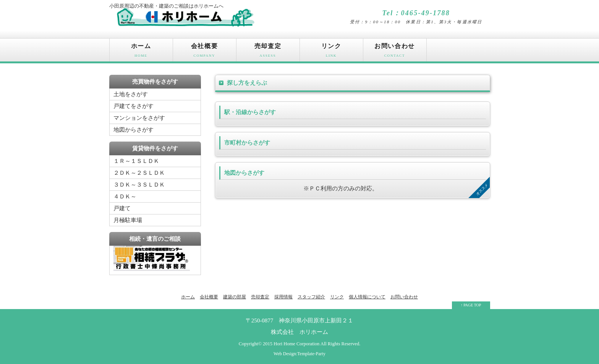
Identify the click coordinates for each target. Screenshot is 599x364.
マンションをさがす (139, 118)
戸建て (122, 208)
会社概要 (205, 52)
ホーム (141, 52)
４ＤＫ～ (125, 196)
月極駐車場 (128, 220)
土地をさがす (131, 94)
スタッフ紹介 (311, 297)
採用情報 (283, 297)
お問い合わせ (395, 52)
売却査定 (268, 52)
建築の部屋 (235, 297)
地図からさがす (134, 130)
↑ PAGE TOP (471, 305)
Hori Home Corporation (296, 344)
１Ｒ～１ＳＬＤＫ (136, 161)
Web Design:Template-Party (299, 354)
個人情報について (367, 297)
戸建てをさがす (134, 106)
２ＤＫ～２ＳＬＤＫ (139, 173)
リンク (331, 52)
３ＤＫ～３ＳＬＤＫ (139, 185)
